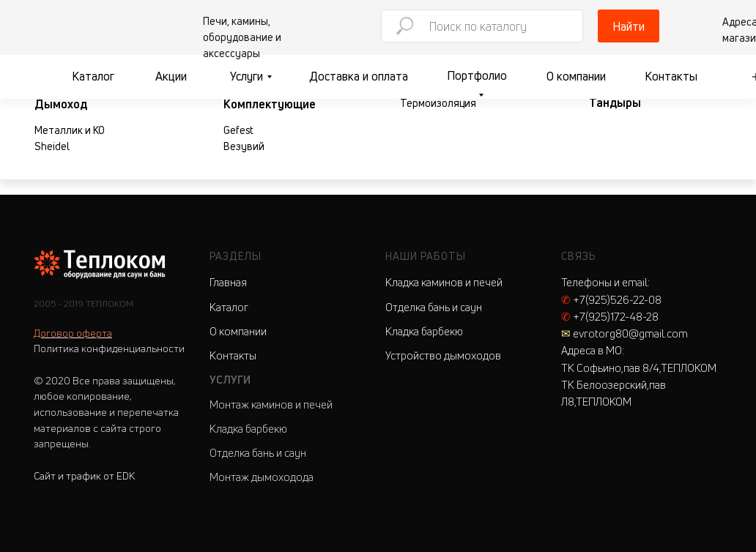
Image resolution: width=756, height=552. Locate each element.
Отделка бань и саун (258, 453)
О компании (576, 76)
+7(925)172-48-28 (610, 317)
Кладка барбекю (248, 429)
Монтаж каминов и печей (271, 404)
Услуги (247, 76)
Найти (629, 26)
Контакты (671, 76)
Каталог (93, 76)
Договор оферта (73, 333)
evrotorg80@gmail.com (625, 333)
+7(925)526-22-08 (611, 300)
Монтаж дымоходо (256, 477)
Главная (228, 282)
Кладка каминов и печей (444, 282)
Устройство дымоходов (443, 355)
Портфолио (477, 75)
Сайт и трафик (84, 475)
